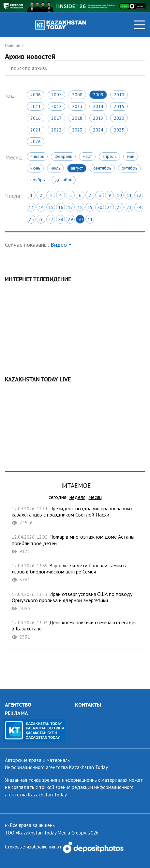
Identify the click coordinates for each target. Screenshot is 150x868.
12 (139, 195)
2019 (98, 118)
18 (80, 207)
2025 (119, 130)
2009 (98, 95)
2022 (56, 130)
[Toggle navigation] (140, 25)
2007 (56, 95)
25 (31, 219)
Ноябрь (37, 180)
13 (31, 207)
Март (87, 156)
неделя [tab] (77, 497)
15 (51, 207)
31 (90, 219)
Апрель (109, 156)
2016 (36, 118)
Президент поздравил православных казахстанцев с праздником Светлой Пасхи (75, 516)
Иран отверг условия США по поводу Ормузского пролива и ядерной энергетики (75, 601)
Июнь (35, 168)
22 (119, 207)
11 (129, 195)
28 (61, 219)
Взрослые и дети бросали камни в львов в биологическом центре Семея (75, 573)
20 (100, 207)
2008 (77, 95)
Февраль (63, 156)
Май (131, 156)
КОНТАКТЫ (88, 705)
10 (119, 195)
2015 (119, 106)
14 (41, 207)
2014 (98, 106)
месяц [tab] (95, 497)
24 (139, 207)
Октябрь (129, 168)
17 (70, 207)
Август (77, 168)
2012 (56, 106)
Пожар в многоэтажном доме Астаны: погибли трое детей (75, 544)
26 (41, 219)
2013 (77, 106)
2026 (36, 142)
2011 (36, 106)
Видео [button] (59, 245)
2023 (77, 130)
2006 (36, 95)
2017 (56, 118)
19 (90, 207)
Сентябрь (102, 168)
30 (80, 219)
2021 (36, 130)
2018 (77, 118)
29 (70, 219)
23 (129, 207)
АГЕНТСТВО (18, 705)
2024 (98, 130)
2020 (119, 118)
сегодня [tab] (57, 497)
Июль (55, 168)
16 (61, 207)
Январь (37, 156)
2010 (119, 95)
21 (110, 207)
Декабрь (64, 180)
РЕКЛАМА (16, 713)
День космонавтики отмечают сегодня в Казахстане (75, 630)
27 (51, 219)
